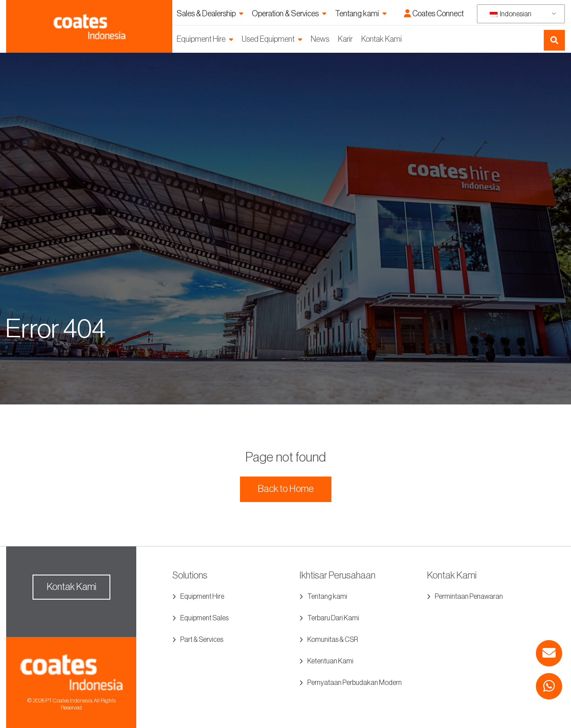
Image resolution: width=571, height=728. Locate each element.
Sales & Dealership (206, 14)
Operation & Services (285, 14)
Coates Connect (434, 14)
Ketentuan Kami (330, 661)
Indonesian (511, 14)
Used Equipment (268, 39)
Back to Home (286, 489)
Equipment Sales (204, 618)
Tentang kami (357, 14)
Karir (345, 39)
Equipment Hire (201, 39)
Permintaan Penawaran (469, 597)
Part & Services (202, 640)
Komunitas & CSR (333, 640)
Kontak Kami (382, 39)
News (320, 39)
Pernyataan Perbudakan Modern (355, 683)
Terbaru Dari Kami (333, 618)
